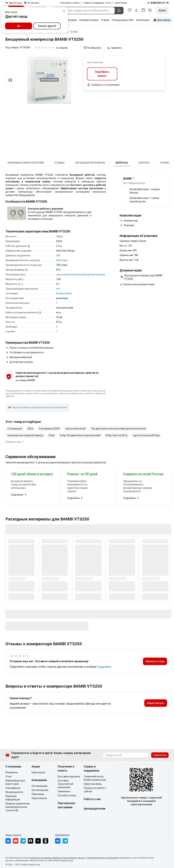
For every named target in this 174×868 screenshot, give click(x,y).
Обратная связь (93, 784)
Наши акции (38, 772)
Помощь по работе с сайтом (95, 790)
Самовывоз (64, 791)
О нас (8, 776)
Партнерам (38, 794)
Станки (105, 20)
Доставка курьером (69, 776)
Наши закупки (39, 798)
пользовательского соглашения (103, 858)
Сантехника (143, 20)
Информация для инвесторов (15, 782)
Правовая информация (13, 798)
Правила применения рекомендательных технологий (18, 807)
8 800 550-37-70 (160, 3)
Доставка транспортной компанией (65, 784)
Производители (14, 792)
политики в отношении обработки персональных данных (57, 858)
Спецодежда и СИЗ (123, 20)
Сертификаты (13, 788)
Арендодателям (95, 809)
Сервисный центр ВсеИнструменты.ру (95, 778)
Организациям (40, 790)
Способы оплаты (67, 795)
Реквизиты (12, 772)
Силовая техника (89, 20)
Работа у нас (92, 799)
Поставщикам (39, 786)
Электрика (71, 20)
